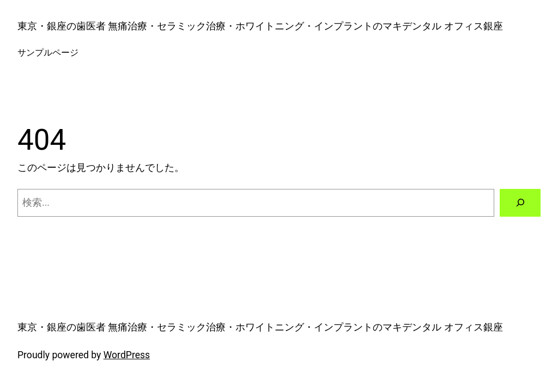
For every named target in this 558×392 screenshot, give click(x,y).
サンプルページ (48, 53)
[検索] (520, 203)
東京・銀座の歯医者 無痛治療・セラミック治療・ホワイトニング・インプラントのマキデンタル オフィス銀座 (260, 26)
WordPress (127, 355)
